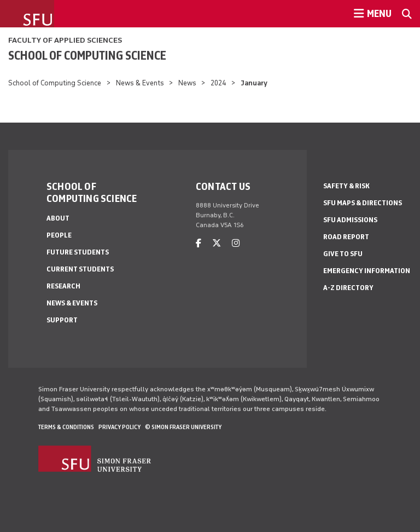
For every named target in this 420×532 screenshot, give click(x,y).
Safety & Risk (346, 186)
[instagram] (236, 243)
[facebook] (199, 243)
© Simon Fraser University (183, 427)
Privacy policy (119, 427)
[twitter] (217, 243)
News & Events (140, 83)
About (58, 218)
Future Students (78, 252)
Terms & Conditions (66, 427)
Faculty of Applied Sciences (65, 40)
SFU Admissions (350, 220)
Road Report (346, 237)
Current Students (80, 269)
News (187, 83)
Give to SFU (343, 254)
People (59, 235)
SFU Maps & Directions (363, 203)
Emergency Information (367, 271)
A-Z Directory (348, 288)
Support (62, 320)
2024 (218, 83)
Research (63, 286)
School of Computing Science (87, 55)
